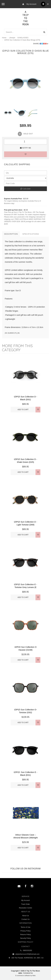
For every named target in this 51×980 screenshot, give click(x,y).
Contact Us (26, 919)
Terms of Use (26, 927)
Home (4, 38)
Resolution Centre (25, 908)
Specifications (31, 234)
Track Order (26, 904)
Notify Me (25, 148)
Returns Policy (26, 935)
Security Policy (26, 938)
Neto (34, 976)
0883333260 (26, 951)
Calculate (25, 189)
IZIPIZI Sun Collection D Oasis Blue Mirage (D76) (22, 40)
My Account (29, 4)
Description (11, 234)
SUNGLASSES (23, 38)
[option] (26, 83)
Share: (41, 44)
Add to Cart (23, 410)
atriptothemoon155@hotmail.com (26, 954)
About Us (26, 916)
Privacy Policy (26, 931)
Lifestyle (12, 38)
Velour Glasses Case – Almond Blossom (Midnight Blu (25, 838)
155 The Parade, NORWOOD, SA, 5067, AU (26, 958)
